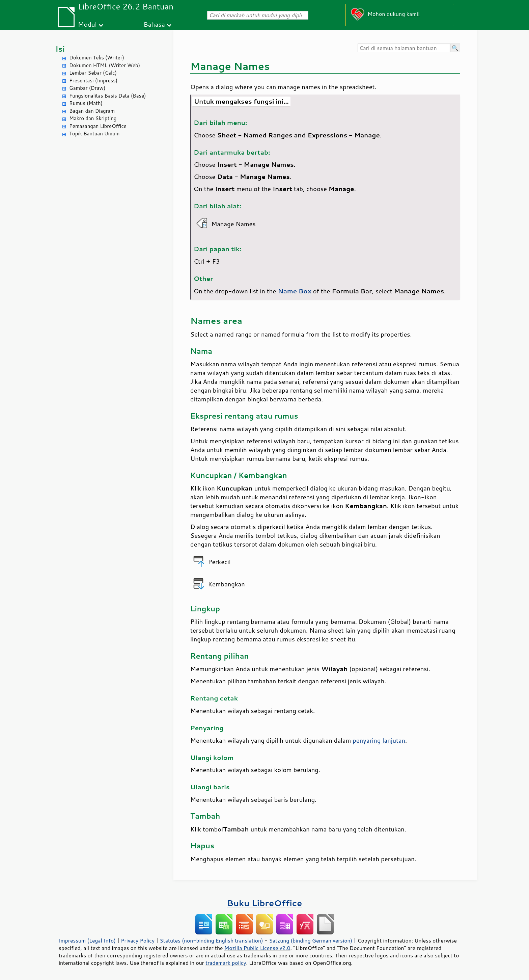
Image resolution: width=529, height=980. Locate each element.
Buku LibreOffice (265, 903)
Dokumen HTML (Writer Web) (105, 65)
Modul (87, 24)
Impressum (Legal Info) (87, 941)
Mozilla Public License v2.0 (257, 948)
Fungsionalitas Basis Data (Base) (108, 96)
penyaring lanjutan (379, 740)
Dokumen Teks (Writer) (97, 58)
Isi (60, 49)
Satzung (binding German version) (311, 941)
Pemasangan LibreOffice (98, 126)
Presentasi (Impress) (93, 81)
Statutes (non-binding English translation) (211, 941)
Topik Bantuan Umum (94, 134)
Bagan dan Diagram (92, 111)
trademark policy (226, 963)
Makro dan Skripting (93, 118)
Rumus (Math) (86, 103)
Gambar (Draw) (87, 88)
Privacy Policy (138, 941)
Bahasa (154, 24)
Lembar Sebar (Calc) (93, 73)
